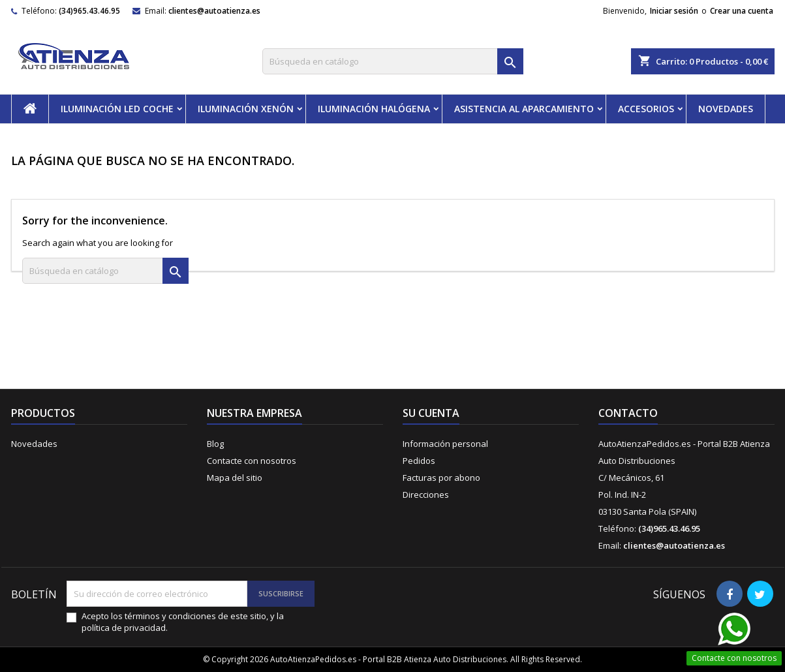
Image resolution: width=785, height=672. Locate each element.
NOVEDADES (726, 109)
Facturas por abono (441, 478)
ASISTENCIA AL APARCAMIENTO (524, 109)
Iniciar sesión (674, 11)
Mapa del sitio (235, 478)
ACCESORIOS (646, 109)
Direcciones (426, 495)
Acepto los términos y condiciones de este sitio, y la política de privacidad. (183, 622)
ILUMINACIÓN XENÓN (246, 109)
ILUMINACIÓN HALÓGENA (374, 109)
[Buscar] (393, 61)
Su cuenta (431, 413)
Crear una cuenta (742, 11)
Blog (215, 444)
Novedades (34, 444)
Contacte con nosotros (252, 461)
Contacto (628, 413)
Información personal (445, 444)
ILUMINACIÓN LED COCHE (117, 109)
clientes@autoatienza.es (214, 11)
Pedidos (419, 461)
